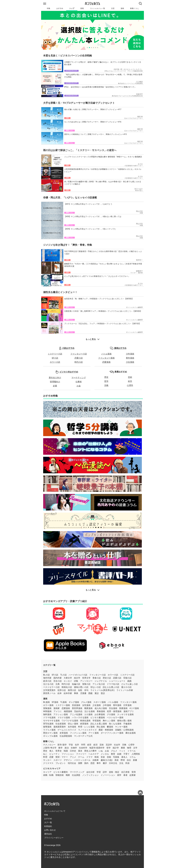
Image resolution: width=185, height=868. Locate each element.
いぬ (101, 751)
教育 (113, 754)
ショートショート (117, 681)
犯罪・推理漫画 (114, 711)
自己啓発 (125, 772)
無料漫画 (47, 714)
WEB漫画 (47, 711)
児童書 (83, 693)
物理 (129, 748)
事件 (99, 763)
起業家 (133, 775)
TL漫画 (63, 702)
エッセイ (68, 681)
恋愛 (51, 757)
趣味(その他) (107, 760)
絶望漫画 (84, 724)
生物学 (74, 748)
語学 (105, 772)
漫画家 (57, 708)
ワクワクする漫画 (70, 721)
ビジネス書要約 (61, 772)
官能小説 (127, 678)
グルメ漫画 (86, 702)
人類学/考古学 (50, 748)
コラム (133, 757)
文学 (135, 748)
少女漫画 (130, 362)
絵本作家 (68, 693)
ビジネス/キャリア (52, 769)
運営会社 (48, 834)
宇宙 (71, 745)
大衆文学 (68, 678)
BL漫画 (46, 702)
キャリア (47, 772)
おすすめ (60, 8)
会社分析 (90, 772)
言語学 (109, 745)
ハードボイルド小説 (78, 675)
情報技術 (60, 775)
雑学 (119, 775)
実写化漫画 (48, 724)
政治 (67, 748)
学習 (99, 772)
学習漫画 (97, 721)
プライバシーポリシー (54, 838)
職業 (68, 775)
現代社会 (72, 763)
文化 (121, 763)
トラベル (132, 751)
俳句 (86, 690)
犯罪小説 (62, 690)
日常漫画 (127, 705)
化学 (77, 745)
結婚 (119, 754)
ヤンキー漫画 (121, 727)
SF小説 (55, 358)
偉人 (51, 751)
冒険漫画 (47, 708)
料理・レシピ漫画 (86, 727)
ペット (122, 751)
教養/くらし (135, 8)
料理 (45, 757)
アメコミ (58, 711)
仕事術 (79, 382)
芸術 (130, 377)
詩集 (76, 681)
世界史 (59, 751)
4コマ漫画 (134, 708)
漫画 (122, 8)
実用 (134, 772)
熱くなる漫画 (115, 724)
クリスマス (48, 763)
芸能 (109, 757)
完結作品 (78, 711)
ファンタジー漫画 (106, 358)
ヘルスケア (94, 754)
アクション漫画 (61, 714)
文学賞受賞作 (49, 690)
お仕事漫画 (100, 714)
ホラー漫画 (48, 705)
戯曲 (129, 681)
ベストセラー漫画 (115, 718)
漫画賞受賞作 (60, 727)
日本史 (73, 751)
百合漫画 (113, 708)
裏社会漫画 (131, 733)
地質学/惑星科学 (97, 748)
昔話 (103, 693)
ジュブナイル (101, 681)
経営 (89, 745)
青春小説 (97, 678)
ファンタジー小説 (79, 354)
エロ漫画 (88, 714)
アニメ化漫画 (76, 714)
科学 (130, 381)
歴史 (106, 377)
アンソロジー (86, 681)
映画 (97, 757)
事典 (76, 693)
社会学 (117, 745)
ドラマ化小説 (113, 684)
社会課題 (76, 775)
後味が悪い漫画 (124, 721)
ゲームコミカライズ (67, 730)
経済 (95, 745)
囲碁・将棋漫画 (106, 730)
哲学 (106, 381)
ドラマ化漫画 (49, 718)
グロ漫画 (111, 714)
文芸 (113, 8)
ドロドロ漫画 (64, 718)
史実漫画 (64, 733)
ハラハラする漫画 (80, 718)
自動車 (96, 760)
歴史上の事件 (90, 751)
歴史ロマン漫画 (50, 733)
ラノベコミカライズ (87, 730)
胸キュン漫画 (109, 721)
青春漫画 (101, 711)
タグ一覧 (48, 822)
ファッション (68, 754)
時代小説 (79, 362)
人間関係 (136, 754)
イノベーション (108, 775)
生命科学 (83, 748)
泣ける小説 (48, 684)
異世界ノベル (49, 693)
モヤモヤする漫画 (51, 721)
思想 (92, 763)
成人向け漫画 (101, 708)
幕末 (80, 751)
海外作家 (47, 678)
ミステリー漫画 (63, 705)
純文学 (77, 678)
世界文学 (86, 678)
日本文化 (113, 763)
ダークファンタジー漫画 (112, 733)
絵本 (60, 693)
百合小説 (58, 681)
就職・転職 (48, 775)
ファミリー (81, 754)
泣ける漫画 (90, 711)
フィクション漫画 (78, 733)
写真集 (116, 757)
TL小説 (63, 675)
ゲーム (81, 757)
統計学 (116, 748)
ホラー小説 (55, 362)
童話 (97, 693)
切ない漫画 (73, 724)
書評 (105, 763)
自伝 (129, 760)
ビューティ (54, 754)
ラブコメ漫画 (49, 730)
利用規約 (48, 826)
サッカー (47, 760)
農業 (123, 748)
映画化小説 (67, 687)
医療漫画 (123, 708)
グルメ (114, 751)
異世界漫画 (77, 708)
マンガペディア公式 (83, 736)
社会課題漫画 (66, 736)
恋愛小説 (79, 358)
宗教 (106, 385)
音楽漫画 (76, 705)
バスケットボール (82, 760)
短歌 (80, 690)
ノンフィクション (90, 775)
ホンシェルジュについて (55, 811)
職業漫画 (88, 708)
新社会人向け (55, 378)
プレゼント (61, 763)
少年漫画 (130, 354)
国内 (86, 763)
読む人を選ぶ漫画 (99, 724)
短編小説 (76, 684)
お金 (79, 386)
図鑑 (90, 693)
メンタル (105, 754)
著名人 (124, 757)
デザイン (68, 760)
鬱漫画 (110, 727)
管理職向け (55, 382)
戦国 (66, 751)
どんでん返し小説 (129, 684)
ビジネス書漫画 (98, 718)
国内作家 (58, 678)
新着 (82, 8)
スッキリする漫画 (125, 714)
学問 (83, 745)
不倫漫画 (127, 724)
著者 (125, 775)
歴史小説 (107, 678)
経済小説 (47, 681)
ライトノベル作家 (125, 690)
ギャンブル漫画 (50, 736)
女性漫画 (86, 705)
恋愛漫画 (106, 362)
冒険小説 (86, 684)
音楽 (103, 757)
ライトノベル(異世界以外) (102, 690)
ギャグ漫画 (74, 702)
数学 (61, 748)
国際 (80, 763)
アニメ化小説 (99, 684)
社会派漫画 (61, 724)
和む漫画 (101, 727)
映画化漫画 (85, 721)
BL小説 (46, 675)
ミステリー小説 (55, 354)
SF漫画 (55, 702)
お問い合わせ (50, 830)
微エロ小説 (126, 687)
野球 (123, 760)
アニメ (73, 757)
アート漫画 (94, 733)
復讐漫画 (47, 727)
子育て (126, 754)
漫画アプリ (129, 711)
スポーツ (58, 760)
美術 (117, 760)
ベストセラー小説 (51, 687)
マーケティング (79, 378)
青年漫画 (130, 358)
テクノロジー (49, 745)
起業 (55, 386)
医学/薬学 (62, 745)
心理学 (130, 385)
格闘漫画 (68, 711)
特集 (49, 8)
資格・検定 (114, 772)
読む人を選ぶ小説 (111, 687)
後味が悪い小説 (81, 687)
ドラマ (89, 757)
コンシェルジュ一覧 (97, 8)
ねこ (45, 754)
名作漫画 (72, 727)
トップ (72, 8)
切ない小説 (96, 687)
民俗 (127, 763)
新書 (135, 760)
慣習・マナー (62, 757)
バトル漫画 (106, 354)
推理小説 (72, 690)
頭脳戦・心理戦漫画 (124, 730)
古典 (58, 684)
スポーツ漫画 (100, 702)
